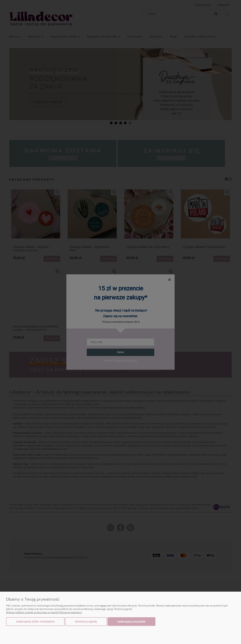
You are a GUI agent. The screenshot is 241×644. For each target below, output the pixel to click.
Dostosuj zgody (86, 621)
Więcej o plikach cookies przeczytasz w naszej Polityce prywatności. (44, 612)
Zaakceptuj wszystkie (131, 621)
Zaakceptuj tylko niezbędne (35, 621)
